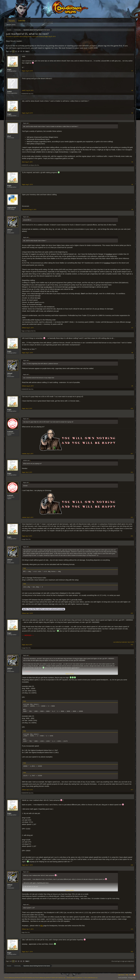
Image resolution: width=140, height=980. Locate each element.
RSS (134, 975)
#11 (132, 454)
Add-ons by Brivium (82, 978)
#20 (132, 952)
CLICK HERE (93, 48)
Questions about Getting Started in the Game (26, 36)
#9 (132, 386)
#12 (132, 472)
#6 (132, 210)
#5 (132, 184)
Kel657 (10, 92)
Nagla (46, 36)
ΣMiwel (10, 230)
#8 (132, 353)
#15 (132, 613)
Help (127, 975)
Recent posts (11, 25)
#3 (132, 113)
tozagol (24, 539)
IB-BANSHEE (25, 94)
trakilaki (10, 432)
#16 (132, 645)
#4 (132, 162)
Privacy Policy (132, 978)
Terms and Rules (123, 978)
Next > (27, 51)
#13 (132, 517)
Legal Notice (121, 975)
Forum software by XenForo (20, 978)
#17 (132, 790)
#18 (132, 865)
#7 (132, 328)
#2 (132, 90)
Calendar (22, 21)
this (42, 926)
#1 (132, 71)
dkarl (9, 136)
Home (131, 975)
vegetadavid (11, 208)
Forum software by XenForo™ (50, 978)
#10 (132, 408)
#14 (132, 536)
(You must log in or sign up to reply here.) (123, 961)
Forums (12, 21)
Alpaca (33, 165)
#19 (132, 929)
